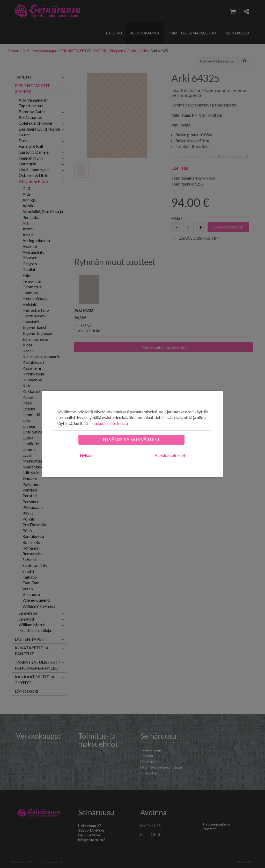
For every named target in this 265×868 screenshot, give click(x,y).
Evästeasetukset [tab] (170, 456)
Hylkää (86, 456)
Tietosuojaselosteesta (108, 423)
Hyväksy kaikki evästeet (131, 440)
